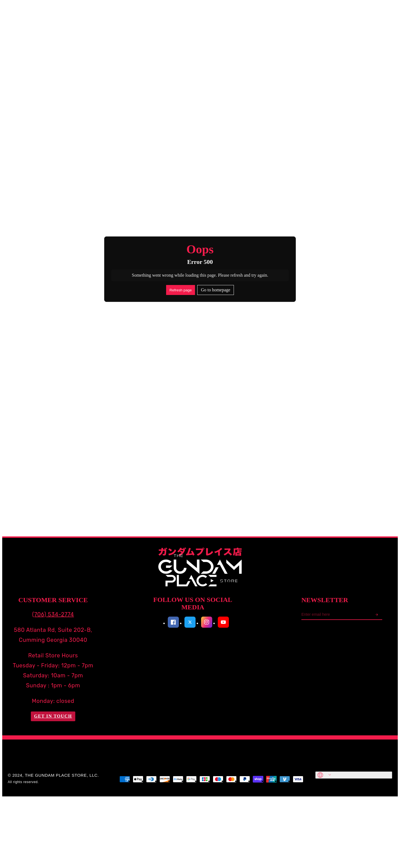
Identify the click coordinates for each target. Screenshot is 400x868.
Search (58, 13)
